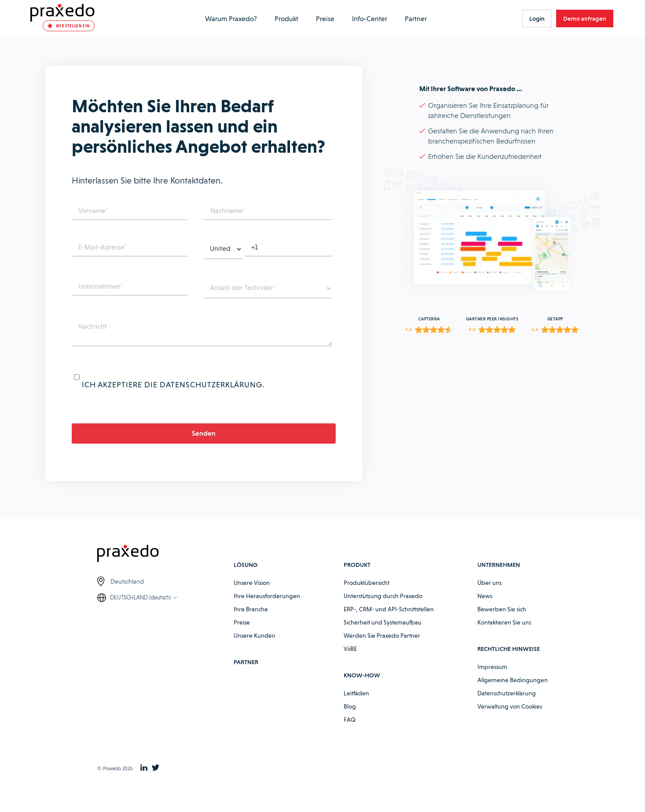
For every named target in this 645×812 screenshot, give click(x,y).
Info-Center (361, 18)
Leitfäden (356, 702)
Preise (318, 18)
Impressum (492, 676)
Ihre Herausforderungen (267, 605)
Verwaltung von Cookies (510, 715)
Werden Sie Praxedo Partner (382, 644)
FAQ (350, 728)
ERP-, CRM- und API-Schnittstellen (389, 618)
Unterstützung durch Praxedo (383, 605)
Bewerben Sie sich (502, 618)
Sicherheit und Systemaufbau (383, 631)
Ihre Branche (251, 618)
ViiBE (350, 658)
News (485, 605)
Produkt (281, 18)
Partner (405, 18)
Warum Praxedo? (228, 18)
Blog (350, 715)
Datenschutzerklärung (507, 702)
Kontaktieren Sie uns (504, 631)
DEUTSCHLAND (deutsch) (140, 607)
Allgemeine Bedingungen (513, 689)
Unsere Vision (252, 592)
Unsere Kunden (255, 644)
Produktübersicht (366, 592)
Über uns (489, 592)
